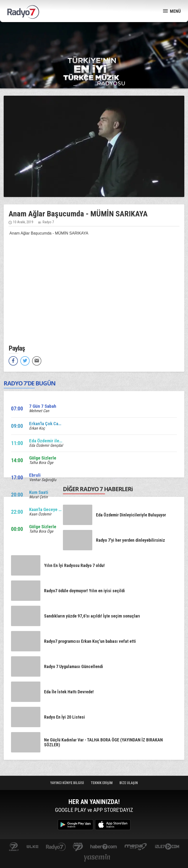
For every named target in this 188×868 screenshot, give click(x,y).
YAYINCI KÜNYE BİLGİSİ (67, 783)
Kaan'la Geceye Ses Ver (51, 509)
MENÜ (172, 11)
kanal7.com (14, 847)
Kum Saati (39, 492)
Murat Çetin (38, 497)
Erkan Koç (37, 428)
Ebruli (35, 475)
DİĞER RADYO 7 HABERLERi (98, 489)
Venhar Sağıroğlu (43, 480)
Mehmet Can (39, 411)
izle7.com (167, 847)
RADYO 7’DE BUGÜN (30, 383)
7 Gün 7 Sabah (43, 406)
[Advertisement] (94, 39)
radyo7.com (56, 847)
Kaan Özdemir (40, 514)
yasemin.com (97, 858)
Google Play (76, 825)
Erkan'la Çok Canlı (46, 424)
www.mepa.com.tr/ (136, 847)
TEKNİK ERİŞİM (102, 783)
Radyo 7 (48, 222)
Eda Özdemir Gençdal (46, 445)
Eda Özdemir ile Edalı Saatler (57, 441)
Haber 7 (104, 847)
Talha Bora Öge (41, 463)
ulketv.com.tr (33, 847)
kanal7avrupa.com (78, 847)
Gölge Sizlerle (43, 458)
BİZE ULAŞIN (129, 783)
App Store (113, 825)
